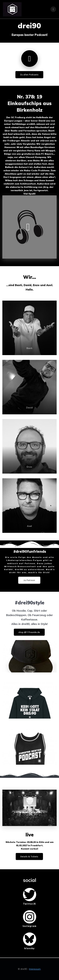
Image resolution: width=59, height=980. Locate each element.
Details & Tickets (29, 856)
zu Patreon (29, 580)
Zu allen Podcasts (29, 75)
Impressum (35, 969)
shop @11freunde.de (29, 632)
